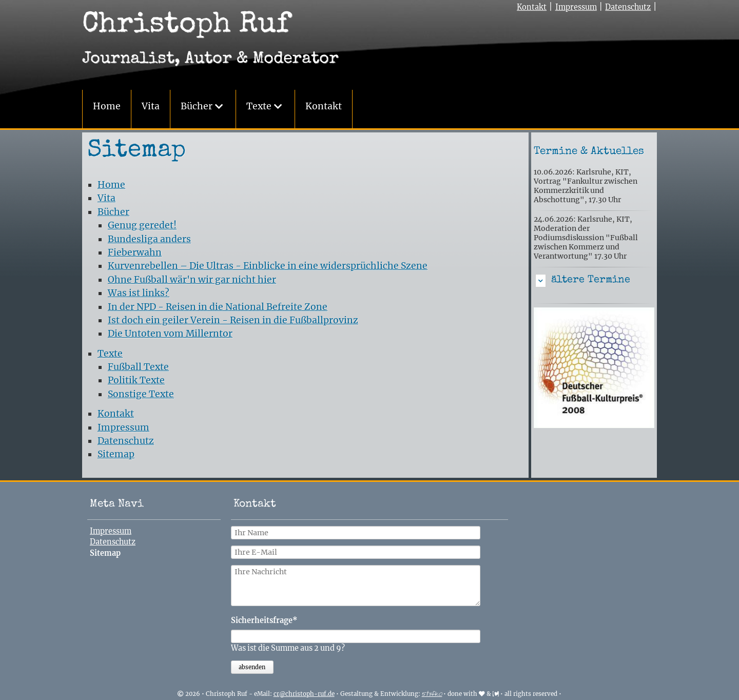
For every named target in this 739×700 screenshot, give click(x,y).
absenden (252, 667)
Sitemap (116, 454)
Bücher (197, 106)
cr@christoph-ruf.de (304, 694)
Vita (151, 106)
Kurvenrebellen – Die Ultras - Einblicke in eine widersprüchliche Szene (268, 266)
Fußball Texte (138, 367)
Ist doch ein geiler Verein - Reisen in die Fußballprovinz (233, 320)
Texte (259, 106)
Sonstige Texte (141, 394)
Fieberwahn (135, 252)
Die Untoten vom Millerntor (170, 334)
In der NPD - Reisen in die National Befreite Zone (218, 307)
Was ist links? (139, 293)
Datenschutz (628, 7)
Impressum (576, 7)
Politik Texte (136, 380)
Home (107, 106)
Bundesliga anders (149, 239)
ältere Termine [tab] (591, 280)
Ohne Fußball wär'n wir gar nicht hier (192, 280)
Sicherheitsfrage (264, 620)
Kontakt (324, 106)
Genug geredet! (142, 225)
